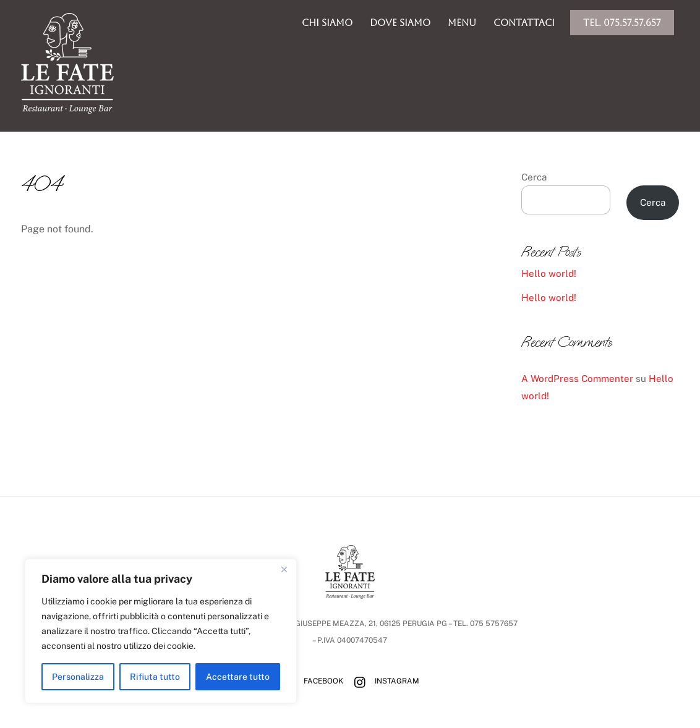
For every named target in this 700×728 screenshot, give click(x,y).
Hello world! (549, 273)
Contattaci (524, 23)
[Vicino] (284, 569)
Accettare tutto (238, 677)
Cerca (534, 177)
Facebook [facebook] (310, 681)
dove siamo (400, 23)
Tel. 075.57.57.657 (622, 23)
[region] (161, 631)
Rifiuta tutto (155, 677)
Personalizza (78, 677)
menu (462, 23)
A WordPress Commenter (577, 379)
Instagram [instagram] (384, 681)
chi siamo (327, 23)
